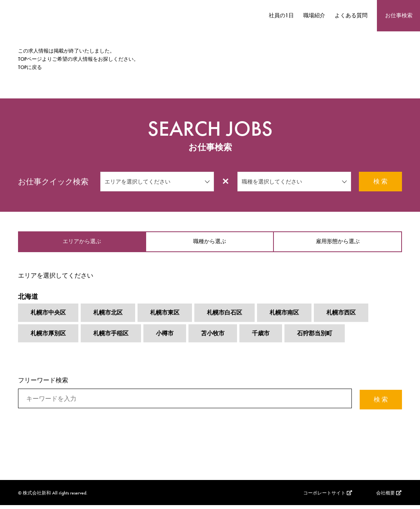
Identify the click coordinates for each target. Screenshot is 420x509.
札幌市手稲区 (114, 338)
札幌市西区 (353, 317)
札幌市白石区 (232, 317)
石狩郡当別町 (324, 338)
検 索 (380, 181)
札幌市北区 (111, 317)
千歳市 (269, 338)
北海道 (29, 299)
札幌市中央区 (49, 317)
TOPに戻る (30, 67)
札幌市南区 (294, 317)
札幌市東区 (170, 317)
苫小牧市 (219, 338)
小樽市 (170, 338)
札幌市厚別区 (49, 338)
